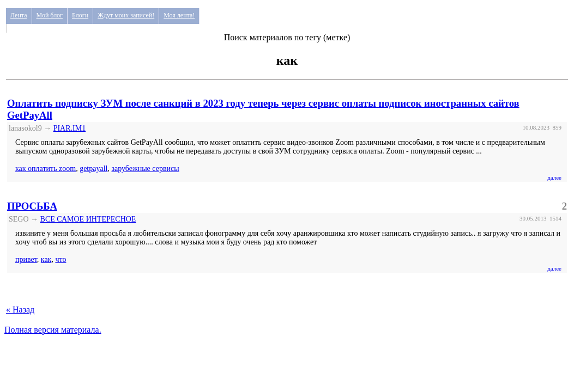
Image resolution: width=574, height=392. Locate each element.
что (61, 259)
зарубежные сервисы (145, 169)
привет (26, 259)
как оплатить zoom (46, 169)
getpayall (93, 169)
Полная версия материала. (53, 330)
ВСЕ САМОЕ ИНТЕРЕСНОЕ (88, 219)
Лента (19, 15)
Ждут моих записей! (126, 15)
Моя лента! (179, 15)
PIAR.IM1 (70, 128)
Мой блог (50, 15)
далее (554, 177)
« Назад (20, 310)
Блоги (80, 15)
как (46, 259)
